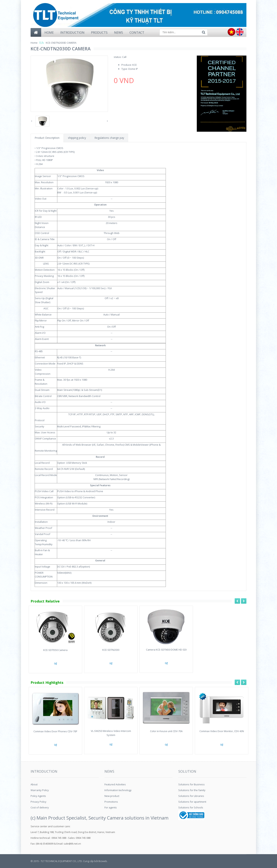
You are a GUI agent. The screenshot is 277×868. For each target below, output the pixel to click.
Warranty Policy (40, 790)
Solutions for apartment (192, 802)
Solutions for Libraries (191, 796)
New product (112, 796)
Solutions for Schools (191, 807)
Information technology (118, 790)
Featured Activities (115, 784)
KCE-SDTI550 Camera (55, 650)
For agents (111, 807)
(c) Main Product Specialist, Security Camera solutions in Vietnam (100, 818)
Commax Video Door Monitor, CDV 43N (222, 731)
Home (34, 43)
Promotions (111, 802)
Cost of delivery (40, 807)
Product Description (47, 138)
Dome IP (133, 69)
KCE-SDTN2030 (111, 650)
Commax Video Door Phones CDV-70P (55, 731)
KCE (135, 65)
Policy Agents (38, 796)
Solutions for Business (191, 784)
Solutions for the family (192, 790)
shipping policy (77, 138)
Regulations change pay (109, 138)
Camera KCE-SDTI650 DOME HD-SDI (166, 650)
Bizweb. (103, 861)
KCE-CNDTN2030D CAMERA (61, 43)
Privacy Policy (38, 802)
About (34, 784)
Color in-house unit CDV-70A (166, 731)
